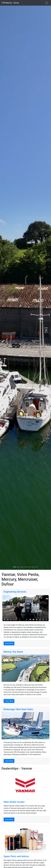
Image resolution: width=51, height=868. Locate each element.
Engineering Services (15, 592)
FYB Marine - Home (10, 3)
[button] (4, 288)
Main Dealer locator (14, 802)
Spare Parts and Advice (16, 856)
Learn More (9, 643)
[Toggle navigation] (47, 3)
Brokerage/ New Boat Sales (18, 709)
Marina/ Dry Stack (13, 652)
